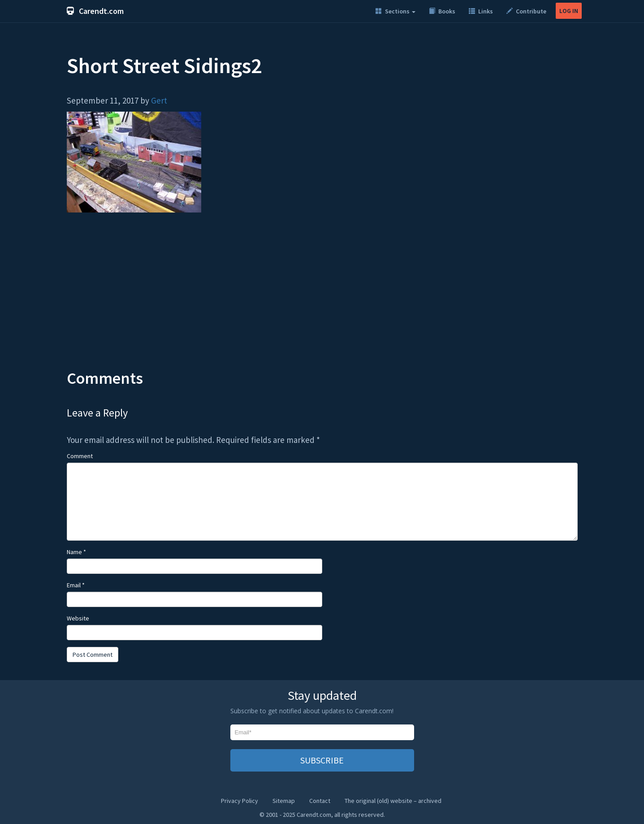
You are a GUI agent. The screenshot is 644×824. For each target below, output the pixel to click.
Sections (395, 11)
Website (78, 618)
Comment (80, 456)
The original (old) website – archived (393, 801)
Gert (159, 100)
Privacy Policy (240, 801)
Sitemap (284, 801)
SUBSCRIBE (322, 760)
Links (481, 11)
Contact (320, 801)
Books (442, 11)
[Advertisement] (322, 298)
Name (76, 552)
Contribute (526, 11)
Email (76, 585)
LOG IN (569, 11)
